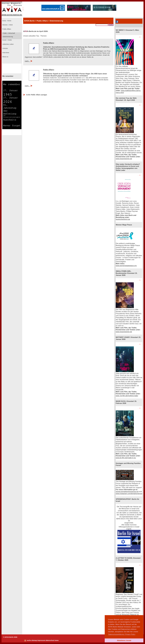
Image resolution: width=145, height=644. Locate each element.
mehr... (27, 61)
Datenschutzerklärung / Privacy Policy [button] (122, 634)
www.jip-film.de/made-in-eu (126, 458)
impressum (41, 640)
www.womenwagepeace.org (126, 266)
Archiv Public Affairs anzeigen (36, 95)
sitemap (34, 640)
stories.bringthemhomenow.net (127, 492)
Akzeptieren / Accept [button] (124, 640)
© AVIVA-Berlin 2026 (10, 637)
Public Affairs (6, 29)
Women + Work (7, 25)
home (57, 640)
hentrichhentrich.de (123, 219)
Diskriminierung (8, 37)
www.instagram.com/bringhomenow (129, 494)
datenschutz (50, 640)
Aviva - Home (7, 21)
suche (29, 640)
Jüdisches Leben (8, 44)
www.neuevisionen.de (124, 159)
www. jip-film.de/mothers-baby (127, 396)
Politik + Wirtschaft (9, 33)
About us (5, 57)
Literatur (5, 48)
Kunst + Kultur (7, 40)
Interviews (6, 53)
